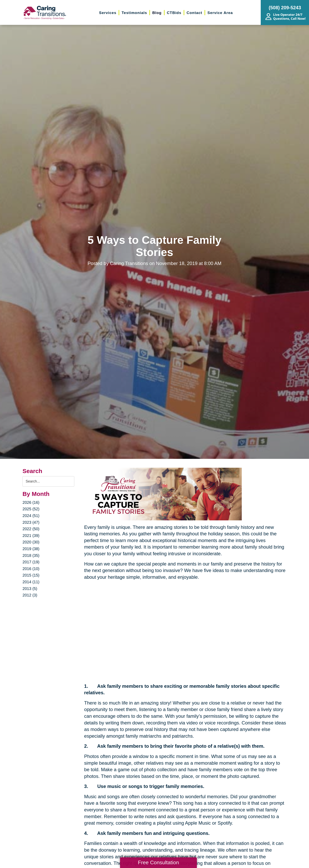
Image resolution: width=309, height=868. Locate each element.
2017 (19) (31, 562)
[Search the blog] (48, 481)
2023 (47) (31, 522)
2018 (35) (31, 555)
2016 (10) (31, 569)
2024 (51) (31, 516)
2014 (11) (31, 582)
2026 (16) (31, 502)
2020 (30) (31, 542)
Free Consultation (158, 862)
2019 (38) (31, 549)
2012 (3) (30, 595)
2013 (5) (30, 589)
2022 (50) (31, 529)
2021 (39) (31, 536)
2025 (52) (31, 509)
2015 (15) (31, 575)
